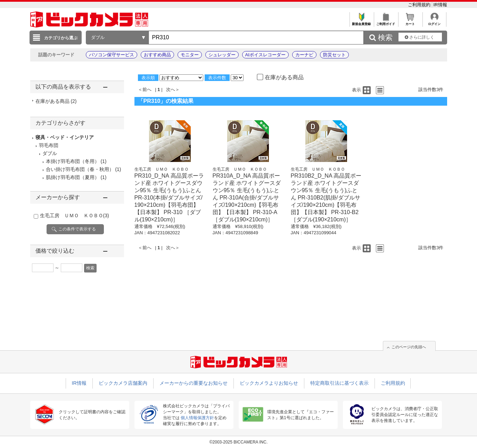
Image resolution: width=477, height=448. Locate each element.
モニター (190, 55)
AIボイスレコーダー (265, 55)
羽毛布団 (49, 145)
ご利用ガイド (386, 22)
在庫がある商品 (56, 101)
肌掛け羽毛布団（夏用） (73, 177)
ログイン (434, 22)
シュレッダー (222, 55)
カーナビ (304, 55)
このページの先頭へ (409, 347)
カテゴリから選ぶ (61, 38)
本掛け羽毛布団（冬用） (73, 161)
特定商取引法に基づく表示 (339, 383)
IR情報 (440, 5)
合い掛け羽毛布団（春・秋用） (80, 169)
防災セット (334, 55)
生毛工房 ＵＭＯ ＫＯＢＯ (75, 215)
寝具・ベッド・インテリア (65, 137)
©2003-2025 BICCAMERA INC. (239, 442)
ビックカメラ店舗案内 (123, 383)
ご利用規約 (420, 5)
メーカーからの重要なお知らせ (194, 383)
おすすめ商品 (157, 55)
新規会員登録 (361, 22)
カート (410, 22)
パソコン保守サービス (112, 55)
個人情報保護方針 (197, 418)
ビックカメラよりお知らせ (269, 383)
